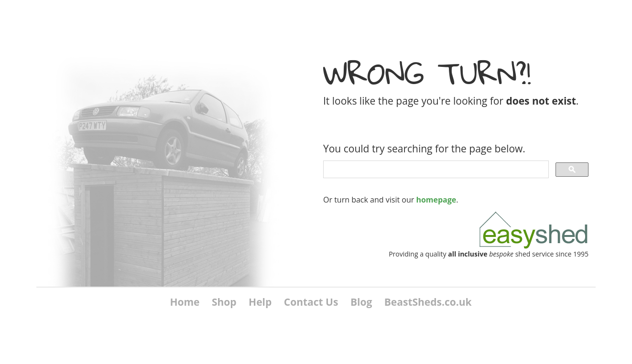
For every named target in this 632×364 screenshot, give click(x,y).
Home (185, 302)
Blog (361, 302)
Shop (224, 302)
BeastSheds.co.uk (428, 302)
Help (260, 302)
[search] (435, 170)
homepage (436, 200)
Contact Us (311, 302)
